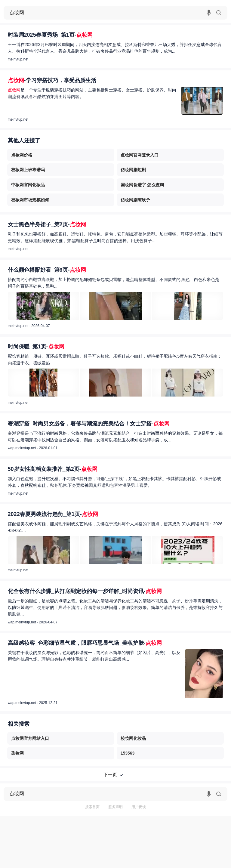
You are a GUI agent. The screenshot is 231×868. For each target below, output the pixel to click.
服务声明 (115, 807)
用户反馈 (139, 807)
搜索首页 (92, 807)
